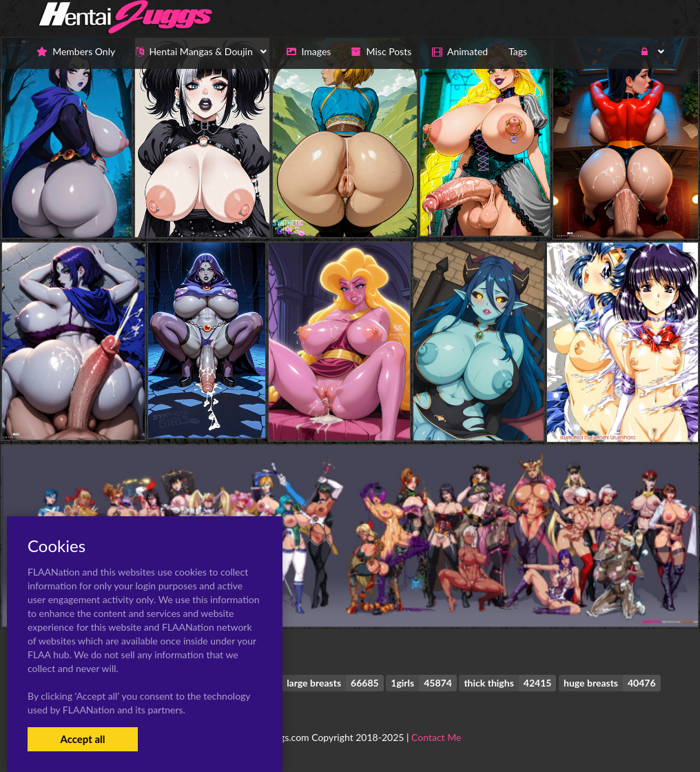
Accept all (82, 739)
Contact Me (436, 737)
